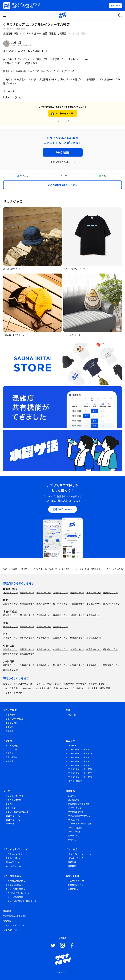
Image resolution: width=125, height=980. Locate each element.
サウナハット (11, 804)
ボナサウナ (81, 684)
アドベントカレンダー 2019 (80, 773)
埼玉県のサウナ (60, 604)
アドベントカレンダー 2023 (80, 757)
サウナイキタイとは (14, 854)
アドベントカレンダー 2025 (80, 749)
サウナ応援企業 (75, 828)
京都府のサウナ (27, 638)
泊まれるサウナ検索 (14, 719)
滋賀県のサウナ (10, 638)
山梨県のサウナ (77, 615)
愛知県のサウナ (44, 626)
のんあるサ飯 (74, 800)
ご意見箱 (72, 889)
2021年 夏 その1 (13, 816)
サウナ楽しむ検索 (76, 812)
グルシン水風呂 (54, 684)
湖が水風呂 (105, 688)
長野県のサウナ (94, 615)
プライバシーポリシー (13, 930)
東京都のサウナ (94, 604)
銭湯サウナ (69, 684)
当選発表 (9, 753)
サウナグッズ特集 (13, 800)
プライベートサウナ (13, 693)
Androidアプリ (12, 866)
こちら (72, 162)
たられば (16, 42)
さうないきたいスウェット (17, 812)
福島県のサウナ (110, 592)
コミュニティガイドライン (15, 925)
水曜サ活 (72, 796)
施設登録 (9, 731)
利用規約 (7, 921)
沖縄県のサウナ (10, 670)
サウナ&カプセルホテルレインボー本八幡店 (38, 24)
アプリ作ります (75, 808)
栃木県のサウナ (27, 604)
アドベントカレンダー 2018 (80, 777)
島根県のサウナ (27, 649)
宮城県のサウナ (60, 592)
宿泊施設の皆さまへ (14, 885)
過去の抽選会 (11, 757)
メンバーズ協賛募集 (14, 897)
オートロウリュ (38, 684)
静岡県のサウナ (27, 626)
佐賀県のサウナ (27, 665)
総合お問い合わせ (76, 885)
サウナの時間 (74, 832)
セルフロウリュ (21, 684)
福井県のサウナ (60, 615)
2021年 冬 (10, 824)
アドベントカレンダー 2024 (80, 753)
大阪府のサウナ (44, 638)
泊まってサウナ (75, 836)
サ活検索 (9, 727)
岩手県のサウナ (44, 592)
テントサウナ (79, 688)
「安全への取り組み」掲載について (21, 901)
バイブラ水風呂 (10, 688)
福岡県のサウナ (10, 665)
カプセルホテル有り (42, 688)
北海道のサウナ (10, 592)
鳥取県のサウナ (10, 649)
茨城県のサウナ (10, 604)
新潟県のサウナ (10, 615)
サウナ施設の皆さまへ (15, 881)
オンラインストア (13, 796)
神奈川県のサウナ (111, 604)
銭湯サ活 (72, 840)
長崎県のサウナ (44, 665)
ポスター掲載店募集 (14, 889)
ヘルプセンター (75, 881)
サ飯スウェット (12, 808)
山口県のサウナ (77, 649)
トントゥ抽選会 (12, 746)
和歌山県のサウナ (95, 638)
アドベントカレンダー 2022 (80, 761)
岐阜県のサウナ (10, 626)
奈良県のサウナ (77, 638)
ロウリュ (7, 684)
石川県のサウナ (44, 615)
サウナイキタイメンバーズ (80, 854)
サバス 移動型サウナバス (79, 816)
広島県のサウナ (60, 649)
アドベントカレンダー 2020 (80, 769)
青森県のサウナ (27, 592)
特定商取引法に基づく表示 (15, 916)
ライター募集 (74, 781)
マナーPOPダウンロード (16, 893)
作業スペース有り (62, 688)
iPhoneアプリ (12, 862)
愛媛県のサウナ (10, 654)
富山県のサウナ (27, 615)
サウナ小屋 (92, 688)
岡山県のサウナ (44, 649)
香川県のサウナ (110, 649)
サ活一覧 (72, 715)
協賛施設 (72, 862)
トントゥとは (11, 749)
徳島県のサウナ (94, 649)
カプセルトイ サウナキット (80, 824)
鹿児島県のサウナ (111, 665)
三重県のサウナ (60, 626)
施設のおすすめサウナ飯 (79, 804)
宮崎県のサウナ (94, 665)
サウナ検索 (10, 715)
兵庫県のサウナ (60, 638)
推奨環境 (7, 911)
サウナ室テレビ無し (98, 684)
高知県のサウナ (27, 654)
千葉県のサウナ (77, 604)
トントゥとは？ (62, 121)
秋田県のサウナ (77, 592)
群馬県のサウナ (44, 604)
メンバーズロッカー (77, 858)
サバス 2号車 (74, 820)
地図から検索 (11, 723)
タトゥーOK (25, 688)
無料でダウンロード (63, 509)
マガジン (72, 746)
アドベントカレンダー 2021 (80, 765)
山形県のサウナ (94, 592)
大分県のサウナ (77, 665)
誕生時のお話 (11, 858)
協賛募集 (9, 761)
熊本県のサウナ (60, 665)
